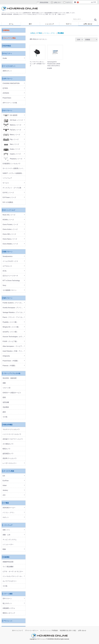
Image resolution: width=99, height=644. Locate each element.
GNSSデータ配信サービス (12, 393)
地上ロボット (7, 603)
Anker (5, 486)
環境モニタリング (9, 613)
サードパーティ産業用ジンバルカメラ (14, 169)
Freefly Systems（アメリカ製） (14, 303)
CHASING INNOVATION (11, 83)
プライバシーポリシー (32, 631)
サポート (69, 24)
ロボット (6, 517)
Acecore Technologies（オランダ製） (14, 337)
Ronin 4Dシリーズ (9, 215)
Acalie (5, 58)
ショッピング (49, 24)
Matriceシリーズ (12, 125)
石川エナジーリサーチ (10, 276)
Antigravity (6, 356)
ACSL (5, 271)
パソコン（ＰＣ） (9, 513)
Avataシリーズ (11, 149)
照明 (4, 398)
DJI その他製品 (8, 202)
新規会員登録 (42, 2)
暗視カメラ (6, 449)
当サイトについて (17, 631)
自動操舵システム (9, 608)
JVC (4, 495)
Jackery (5, 490)
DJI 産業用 (10, 115)
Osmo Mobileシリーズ (10, 244)
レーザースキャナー (10, 463)
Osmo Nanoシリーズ (10, 239)
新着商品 (6, 30)
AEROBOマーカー (9, 508)
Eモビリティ (8, 54)
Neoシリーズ (11, 144)
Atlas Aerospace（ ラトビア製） (14, 346)
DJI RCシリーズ (8, 193)
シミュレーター (8, 544)
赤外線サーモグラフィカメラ (13, 439)
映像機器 (6, 557)
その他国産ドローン (10, 290)
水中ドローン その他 (10, 103)
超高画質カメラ (8, 454)
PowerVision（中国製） (11, 361)
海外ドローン (8, 298)
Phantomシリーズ (12, 159)
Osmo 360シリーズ (9, 234)
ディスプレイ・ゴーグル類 (12, 188)
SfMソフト (6, 530)
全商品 (33, 33)
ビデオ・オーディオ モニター (13, 572)
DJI (4, 476)
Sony (4, 285)
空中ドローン (7, 599)
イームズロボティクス (10, 261)
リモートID (6, 388)
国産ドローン (8, 252)
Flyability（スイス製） (10, 322)
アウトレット (8, 621)
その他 (5, 417)
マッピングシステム (10, 540)
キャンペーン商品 (9, 38)
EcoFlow (6, 481)
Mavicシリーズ (11, 135)
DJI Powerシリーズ (9, 198)
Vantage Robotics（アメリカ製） (14, 313)
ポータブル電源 (9, 471)
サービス (6, 183)
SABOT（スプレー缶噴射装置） (14, 173)
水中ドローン (8, 79)
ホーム (11, 24)
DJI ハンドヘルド (9, 210)
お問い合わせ (88, 24)
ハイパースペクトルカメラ (12, 434)
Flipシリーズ (11, 140)
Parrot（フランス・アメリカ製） (14, 317)
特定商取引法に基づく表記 (68, 631)
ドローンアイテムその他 (12, 374)
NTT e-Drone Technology (11, 281)
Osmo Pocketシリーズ (10, 225)
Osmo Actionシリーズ (10, 229)
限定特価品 (7, 46)
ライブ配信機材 (8, 567)
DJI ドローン (8, 111)
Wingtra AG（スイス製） (11, 327)
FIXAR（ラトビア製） (10, 342)
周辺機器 (61, 33)
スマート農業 (8, 594)
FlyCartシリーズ (12, 130)
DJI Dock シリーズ (13, 120)
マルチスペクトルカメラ (11, 429)
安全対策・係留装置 (10, 378)
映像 (4, 549)
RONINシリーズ (8, 220)
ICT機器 (6, 503)
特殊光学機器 (8, 425)
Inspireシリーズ (12, 154)
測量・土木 (6, 535)
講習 (4, 412)
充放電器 (6, 407)
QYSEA (5, 88)
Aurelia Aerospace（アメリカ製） (14, 308)
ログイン (67, 2)
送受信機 (6, 402)
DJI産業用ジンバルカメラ (12, 164)
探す (30, 24)
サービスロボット (9, 66)
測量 (4, 383)
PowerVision (7, 98)
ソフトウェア (7, 178)
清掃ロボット (7, 71)
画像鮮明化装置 (8, 562)
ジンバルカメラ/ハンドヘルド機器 (14, 576)
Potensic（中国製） (9, 366)
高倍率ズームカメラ (10, 458)
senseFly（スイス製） (10, 332)
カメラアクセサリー (10, 581)
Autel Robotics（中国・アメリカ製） (14, 351)
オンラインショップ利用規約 (49, 631)
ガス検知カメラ (8, 444)
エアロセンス (7, 266)
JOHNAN (6, 93)
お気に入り (56, 2)
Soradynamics (7, 256)
